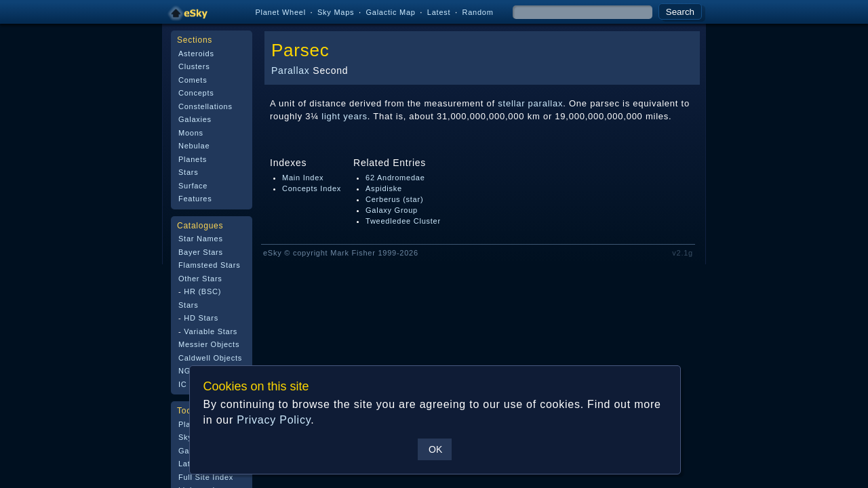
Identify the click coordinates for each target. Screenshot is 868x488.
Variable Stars (211, 331)
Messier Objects (209, 344)
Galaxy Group (392, 210)
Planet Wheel (280, 12)
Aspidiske (384, 188)
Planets (193, 159)
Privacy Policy (273, 420)
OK (435, 449)
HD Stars (201, 318)
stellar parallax (530, 103)
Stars (188, 172)
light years (344, 116)
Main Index (303, 178)
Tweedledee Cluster (403, 221)
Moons (191, 133)
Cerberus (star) (394, 199)
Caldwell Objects (210, 358)
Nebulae (194, 146)
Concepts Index (312, 188)
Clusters (194, 66)
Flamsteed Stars (209, 265)
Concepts (196, 93)
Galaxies (195, 119)
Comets (193, 80)
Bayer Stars (201, 252)
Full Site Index (206, 477)
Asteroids (196, 54)
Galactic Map (390, 12)
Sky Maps (336, 12)
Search (680, 12)
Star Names (201, 239)
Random (477, 12)
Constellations (205, 106)
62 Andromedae (395, 178)
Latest (439, 12)
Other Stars (200, 279)
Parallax (291, 70)
